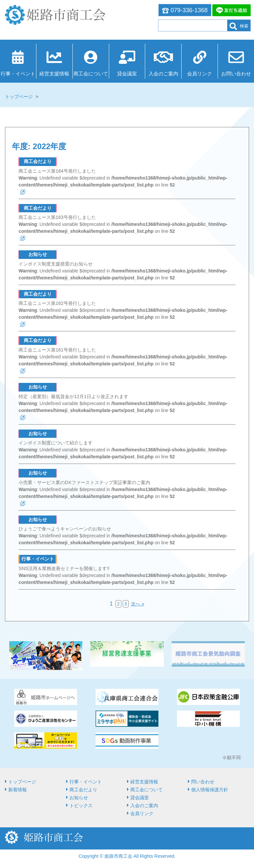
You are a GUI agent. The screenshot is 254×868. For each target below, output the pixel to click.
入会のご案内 (163, 74)
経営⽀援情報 (54, 74)
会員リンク (200, 74)
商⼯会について (91, 74)
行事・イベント (18, 74)
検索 (239, 26)
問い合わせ (203, 782)
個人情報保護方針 (210, 790)
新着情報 (18, 790)
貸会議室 (127, 74)
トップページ (19, 97)
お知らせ (79, 798)
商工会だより (83, 790)
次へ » (138, 604)
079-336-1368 (185, 10)
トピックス (81, 806)
